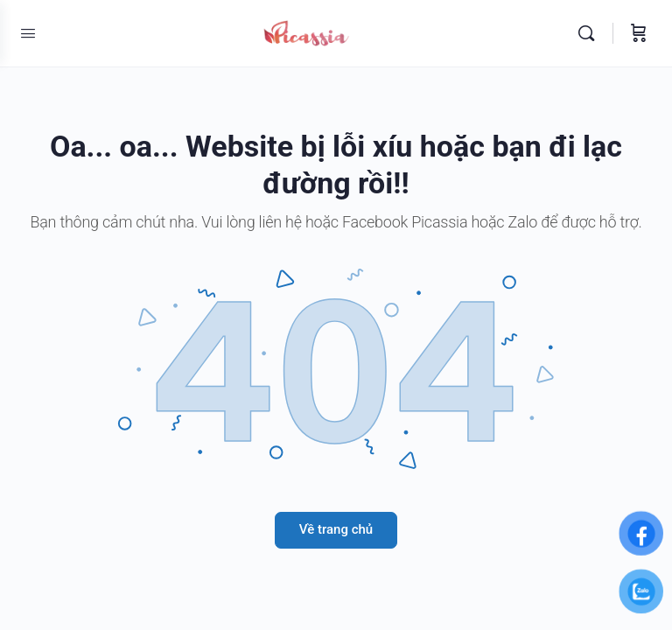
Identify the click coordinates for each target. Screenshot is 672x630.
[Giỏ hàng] (639, 33)
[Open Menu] (28, 33)
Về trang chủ (336, 529)
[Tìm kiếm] (591, 33)
